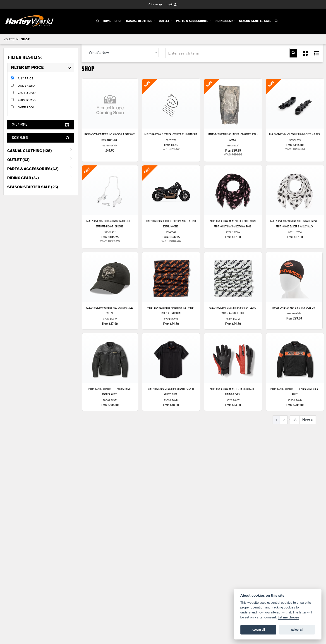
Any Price (26, 79)
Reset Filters (41, 138)
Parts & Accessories (192, 21)
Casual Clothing (140, 21)
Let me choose (289, 617)
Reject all (297, 630)
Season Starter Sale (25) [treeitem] (33, 187)
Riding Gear (224, 21)
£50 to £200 (27, 93)
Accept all (258, 630)
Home (107, 21)
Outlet (164, 21)
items (155, 4)
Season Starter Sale (255, 21)
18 (295, 420)
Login (172, 4)
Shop (119, 21)
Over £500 (26, 107)
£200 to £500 (28, 100)
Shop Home (41, 125)
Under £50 (26, 86)
